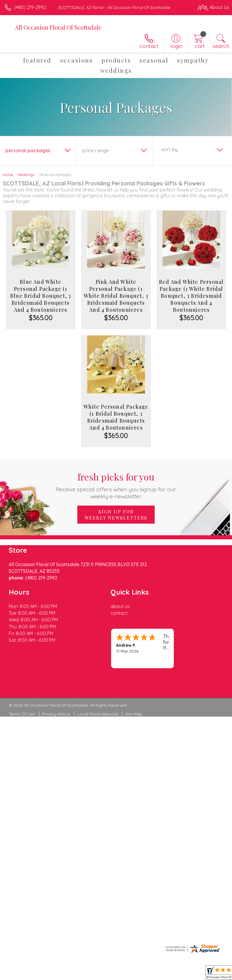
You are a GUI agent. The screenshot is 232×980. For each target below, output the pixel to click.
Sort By (170, 149)
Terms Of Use (22, 714)
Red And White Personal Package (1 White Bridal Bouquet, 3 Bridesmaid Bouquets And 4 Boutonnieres (191, 296)
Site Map (134, 714)
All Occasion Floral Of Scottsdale (58, 27)
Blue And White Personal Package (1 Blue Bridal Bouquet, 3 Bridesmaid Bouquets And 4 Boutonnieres (41, 296)
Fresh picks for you (116, 485)
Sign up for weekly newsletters (116, 515)
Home (8, 175)
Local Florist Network (98, 714)
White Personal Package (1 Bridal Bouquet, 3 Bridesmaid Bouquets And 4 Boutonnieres (116, 417)
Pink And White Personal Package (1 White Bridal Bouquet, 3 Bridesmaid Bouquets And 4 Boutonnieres (116, 296)
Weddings (26, 175)
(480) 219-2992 (30, 7)
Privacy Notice (56, 714)
